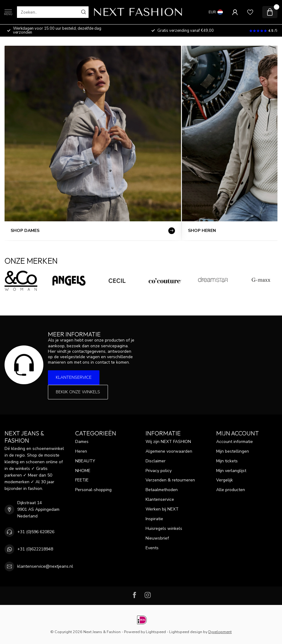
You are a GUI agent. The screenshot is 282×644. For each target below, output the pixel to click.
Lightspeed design (186, 632)
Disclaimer (156, 461)
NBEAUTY (85, 461)
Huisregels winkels (164, 528)
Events (152, 548)
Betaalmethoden (162, 490)
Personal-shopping (93, 490)
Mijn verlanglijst (231, 471)
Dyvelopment (220, 632)
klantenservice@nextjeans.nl (45, 566)
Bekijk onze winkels (78, 392)
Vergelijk (225, 480)
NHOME (83, 471)
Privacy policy (159, 471)
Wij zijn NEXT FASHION (168, 442)
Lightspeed (156, 632)
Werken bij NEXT (162, 509)
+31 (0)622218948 (35, 549)
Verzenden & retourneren (170, 480)
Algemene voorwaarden (169, 451)
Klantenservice (74, 377)
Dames (82, 442)
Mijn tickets (227, 461)
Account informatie (235, 442)
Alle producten (231, 490)
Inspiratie (154, 519)
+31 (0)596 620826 (36, 532)
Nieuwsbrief (157, 538)
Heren (81, 451)
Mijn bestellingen (233, 451)
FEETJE (82, 480)
